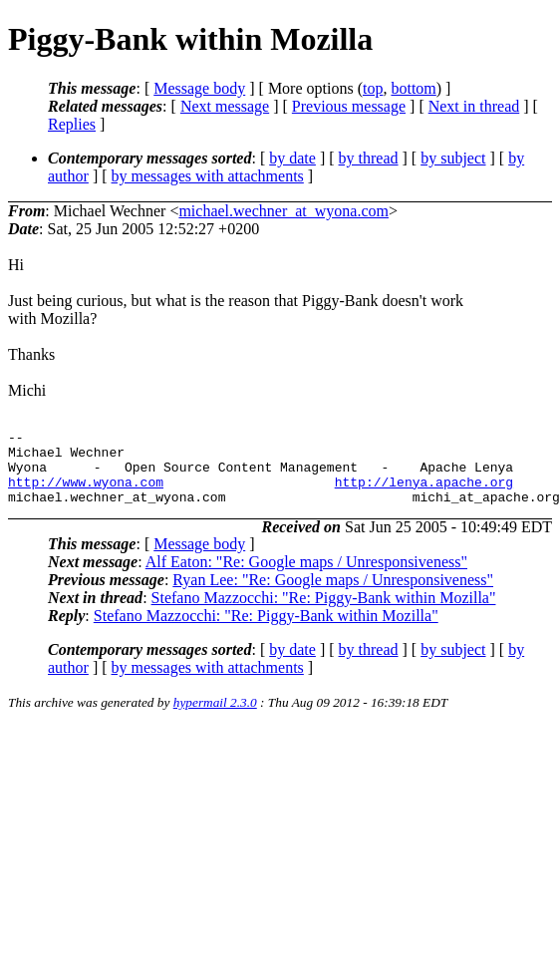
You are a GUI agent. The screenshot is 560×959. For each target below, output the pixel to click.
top (373, 88)
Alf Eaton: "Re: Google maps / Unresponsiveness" (306, 577)
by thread (369, 158)
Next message (225, 106)
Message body (199, 88)
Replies (72, 124)
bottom (413, 88)
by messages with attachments (208, 176)
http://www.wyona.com (86, 493)
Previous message (349, 106)
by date (292, 158)
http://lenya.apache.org (424, 493)
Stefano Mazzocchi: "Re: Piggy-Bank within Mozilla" (324, 613)
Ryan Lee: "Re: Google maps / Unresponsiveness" (333, 595)
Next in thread (474, 106)
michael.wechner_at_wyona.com (283, 211)
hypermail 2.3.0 (215, 717)
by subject (453, 158)
